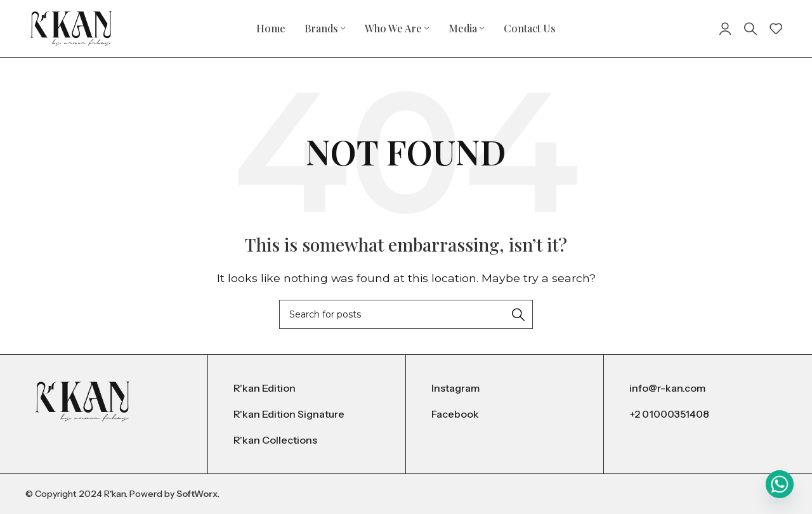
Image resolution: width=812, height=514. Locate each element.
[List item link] (307, 389)
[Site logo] (71, 28)
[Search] (750, 29)
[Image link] (82, 401)
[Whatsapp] (780, 484)
